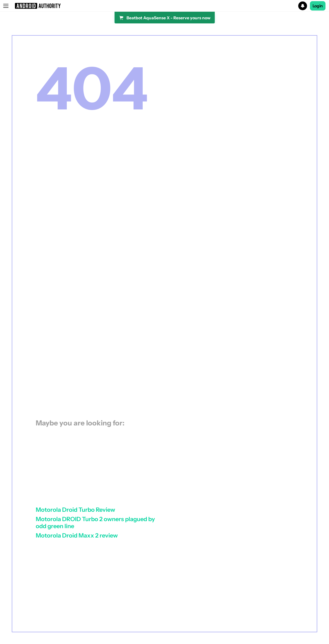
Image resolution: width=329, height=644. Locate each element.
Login (318, 6)
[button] (164, 6)
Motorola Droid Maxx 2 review (77, 535)
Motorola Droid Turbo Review (75, 510)
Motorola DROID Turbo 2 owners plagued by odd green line (95, 523)
